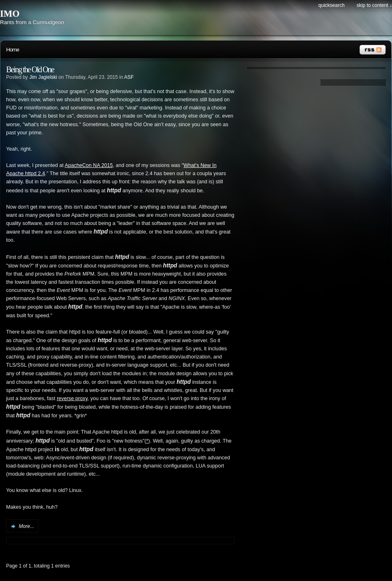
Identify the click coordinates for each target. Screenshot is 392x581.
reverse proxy (72, 398)
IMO (10, 14)
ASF (129, 77)
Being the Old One (30, 69)
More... (26, 526)
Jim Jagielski (43, 77)
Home (13, 50)
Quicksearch (332, 5)
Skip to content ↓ (374, 5)
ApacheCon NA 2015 (89, 165)
